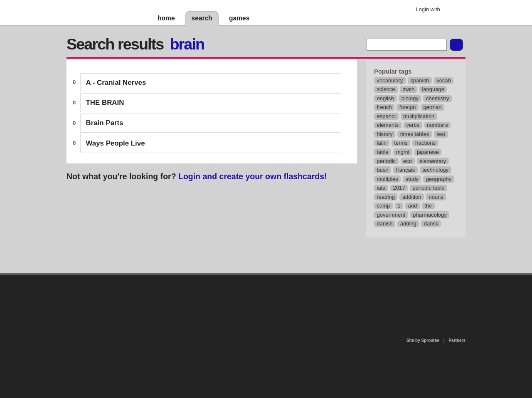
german (432, 107)
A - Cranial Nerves (116, 83)
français (406, 170)
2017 (399, 188)
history (385, 134)
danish (385, 224)
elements (388, 125)
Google (453, 10)
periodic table (428, 188)
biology (410, 98)
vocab (444, 80)
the (428, 206)
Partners (457, 340)
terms (401, 143)
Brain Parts (105, 123)
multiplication (419, 116)
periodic (387, 161)
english (385, 98)
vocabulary (390, 80)
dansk (431, 224)
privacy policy (293, 279)
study (412, 179)
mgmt (403, 152)
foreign (408, 107)
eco (408, 161)
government (391, 215)
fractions (425, 143)
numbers (437, 125)
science (386, 89)
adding (408, 224)
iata (381, 188)
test (441, 134)
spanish (420, 80)
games (239, 18)
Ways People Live (116, 143)
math (409, 89)
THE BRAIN (105, 103)
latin (382, 143)
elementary (433, 161)
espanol (387, 116)
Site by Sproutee (423, 340)
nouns (436, 197)
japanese (428, 152)
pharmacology (430, 215)
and (413, 206)
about (159, 309)
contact (262, 297)
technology (435, 170)
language (433, 89)
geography (439, 179)
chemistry (438, 98)
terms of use (331, 299)
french (384, 107)
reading (386, 197)
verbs (413, 125)
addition (412, 197)
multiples (388, 179)
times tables (415, 134)
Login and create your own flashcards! (253, 176)
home (166, 18)
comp (384, 206)
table (383, 152)
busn (383, 170)
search (202, 18)
